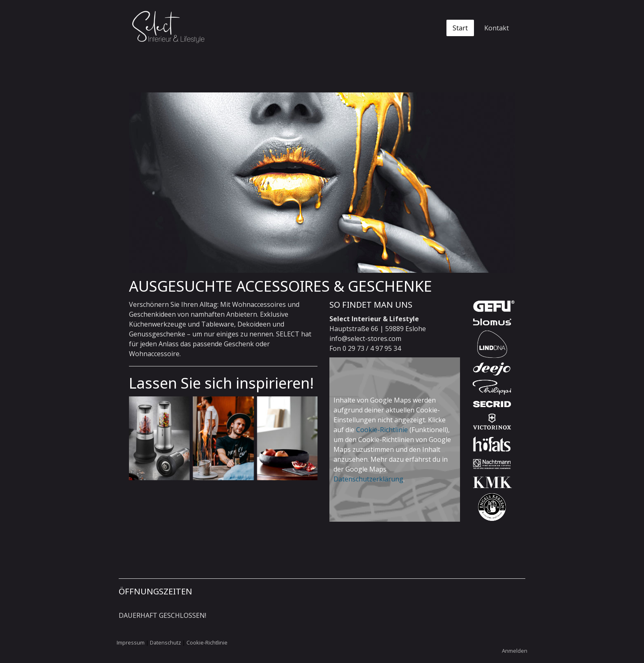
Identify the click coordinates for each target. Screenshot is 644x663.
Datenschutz (166, 642)
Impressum (131, 642)
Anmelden (515, 651)
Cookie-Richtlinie (382, 430)
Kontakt (497, 28)
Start (460, 28)
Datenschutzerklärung (368, 479)
